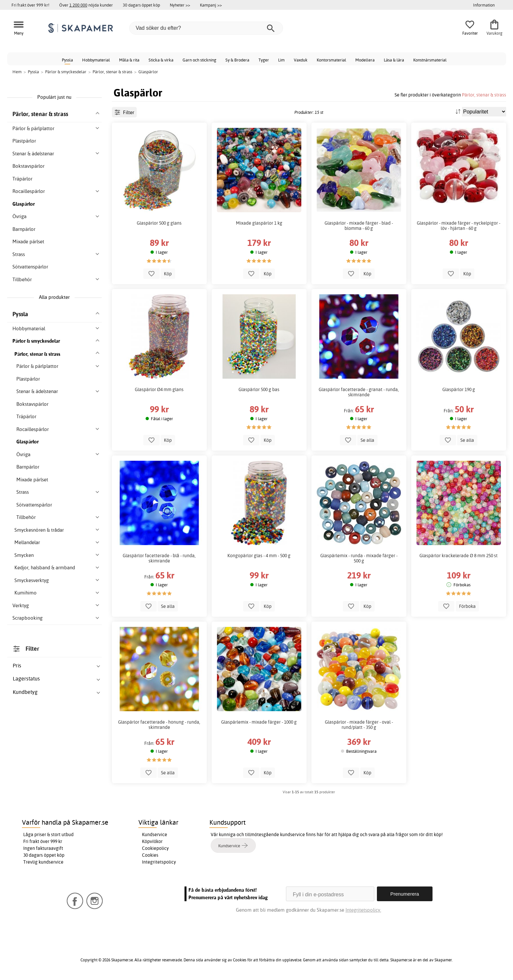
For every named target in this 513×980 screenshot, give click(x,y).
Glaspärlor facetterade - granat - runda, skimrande (359, 392)
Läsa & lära (394, 60)
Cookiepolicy (155, 848)
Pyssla (67, 60)
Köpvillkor (152, 841)
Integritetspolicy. (363, 910)
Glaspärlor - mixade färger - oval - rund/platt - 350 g (359, 725)
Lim (281, 60)
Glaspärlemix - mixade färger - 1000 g (259, 722)
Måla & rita (129, 60)
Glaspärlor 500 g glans (159, 223)
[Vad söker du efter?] (206, 28)
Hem (17, 72)
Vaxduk (301, 60)
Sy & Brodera (237, 60)
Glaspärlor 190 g (459, 389)
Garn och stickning (199, 60)
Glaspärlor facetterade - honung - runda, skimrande (159, 725)
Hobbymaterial (96, 60)
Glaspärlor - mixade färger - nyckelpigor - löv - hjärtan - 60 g (459, 226)
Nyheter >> (180, 5)
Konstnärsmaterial (430, 60)
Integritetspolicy (159, 862)
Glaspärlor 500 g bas (259, 389)
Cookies (150, 855)
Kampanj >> (211, 5)
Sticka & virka (161, 60)
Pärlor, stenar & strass (484, 95)
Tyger (264, 60)
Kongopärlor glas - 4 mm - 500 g (259, 556)
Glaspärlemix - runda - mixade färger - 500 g (359, 558)
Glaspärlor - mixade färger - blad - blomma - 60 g (359, 226)
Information (484, 5)
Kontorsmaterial (331, 60)
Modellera (365, 60)
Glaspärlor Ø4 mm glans (159, 389)
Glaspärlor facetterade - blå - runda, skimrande (159, 558)
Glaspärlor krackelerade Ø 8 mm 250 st (459, 556)
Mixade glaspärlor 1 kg (259, 223)
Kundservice (155, 834)
